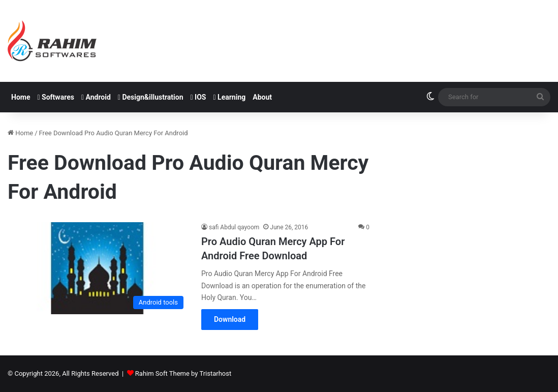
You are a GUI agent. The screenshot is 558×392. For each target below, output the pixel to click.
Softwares (55, 97)
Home (21, 97)
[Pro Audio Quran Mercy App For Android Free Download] (98, 268)
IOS (198, 97)
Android (96, 97)
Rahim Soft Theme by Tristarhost (183, 373)
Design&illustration (151, 97)
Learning (230, 97)
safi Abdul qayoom (234, 227)
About (262, 97)
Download (230, 319)
